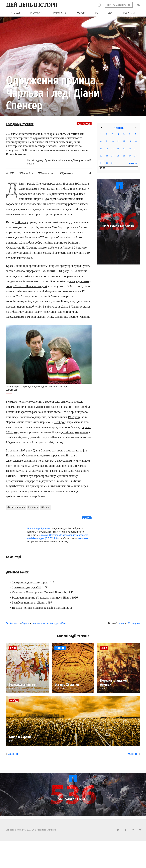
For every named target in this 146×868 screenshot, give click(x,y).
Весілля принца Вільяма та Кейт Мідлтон (39, 608)
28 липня (14, 754)
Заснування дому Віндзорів (30, 582)
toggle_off (138, 5)
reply (90, 173)
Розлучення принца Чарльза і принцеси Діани (41, 597)
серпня (86, 427)
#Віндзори (33, 507)
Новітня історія (40, 623)
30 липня (132, 754)
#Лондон (45, 507)
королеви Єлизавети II (33, 194)
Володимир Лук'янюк (20, 124)
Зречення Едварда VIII (26, 587)
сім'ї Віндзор (44, 237)
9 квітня (79, 460)
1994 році (60, 422)
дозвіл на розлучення (75, 432)
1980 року (22, 222)
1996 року (12, 432)
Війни (13, 648)
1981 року (12, 253)
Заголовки (36, 13)
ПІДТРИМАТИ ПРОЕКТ (119, 5)
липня (121, 623)
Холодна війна (58, 623)
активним (83, 538)
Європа (25, 623)
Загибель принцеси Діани (28, 603)
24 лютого (80, 248)
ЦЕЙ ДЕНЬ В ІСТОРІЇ (32, 5)
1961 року (81, 184)
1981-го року (133, 623)
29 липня (68, 184)
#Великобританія (16, 507)
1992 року (74, 417)
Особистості (84, 124)
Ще (111, 13)
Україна (14, 701)
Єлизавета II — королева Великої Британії (39, 592)
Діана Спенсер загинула (48, 450)
